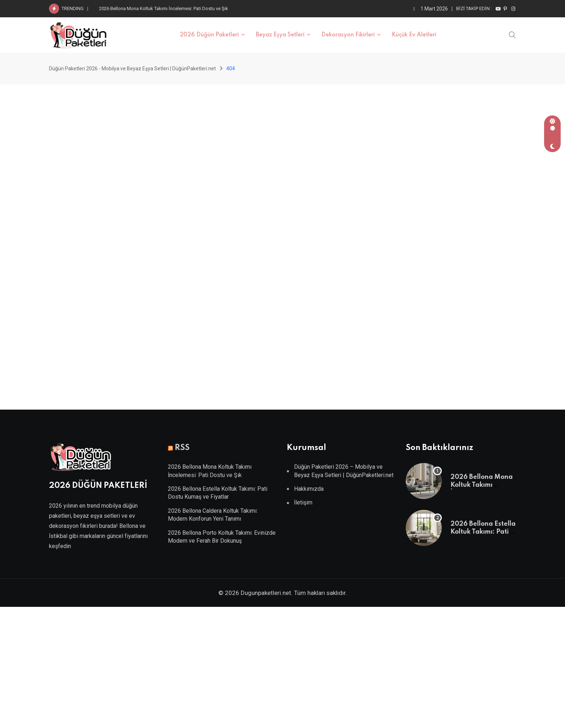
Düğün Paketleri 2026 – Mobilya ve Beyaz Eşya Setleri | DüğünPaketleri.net (344, 471)
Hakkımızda (309, 489)
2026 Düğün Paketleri (209, 35)
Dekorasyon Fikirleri (348, 35)
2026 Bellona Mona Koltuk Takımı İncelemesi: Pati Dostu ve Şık (164, 8)
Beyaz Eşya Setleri (280, 35)
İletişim (303, 502)
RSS (182, 448)
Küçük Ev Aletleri (414, 35)
